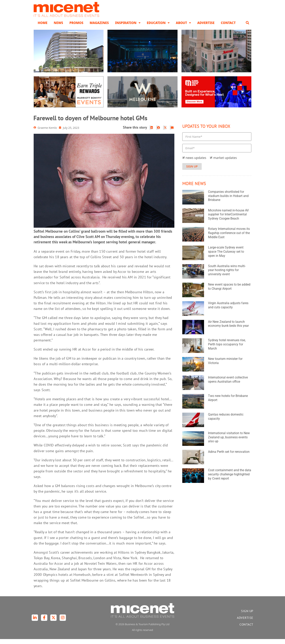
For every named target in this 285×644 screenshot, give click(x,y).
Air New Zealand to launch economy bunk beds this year (228, 329)
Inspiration (128, 28)
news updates (196, 163)
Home (42, 28)
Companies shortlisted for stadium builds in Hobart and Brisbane (228, 201)
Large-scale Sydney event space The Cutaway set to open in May (226, 257)
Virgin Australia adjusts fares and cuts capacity (228, 310)
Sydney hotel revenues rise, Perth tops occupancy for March (227, 349)
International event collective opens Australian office (228, 384)
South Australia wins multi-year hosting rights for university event (227, 275)
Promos (76, 28)
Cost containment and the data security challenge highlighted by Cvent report (230, 479)
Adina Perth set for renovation (229, 457)
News (58, 28)
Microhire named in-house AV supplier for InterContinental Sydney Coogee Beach (228, 219)
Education (158, 28)
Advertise (206, 28)
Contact (228, 28)
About (183, 28)
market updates (225, 163)
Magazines (99, 28)
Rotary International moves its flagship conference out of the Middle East (229, 238)
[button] (248, 28)
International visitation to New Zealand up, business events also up (229, 442)
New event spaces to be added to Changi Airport (229, 292)
